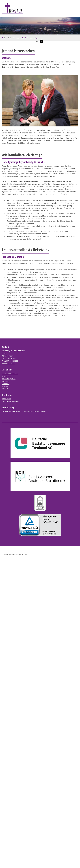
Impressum (6, 399)
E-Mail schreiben (8, 364)
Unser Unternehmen (10, 373)
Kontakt (5, 386)
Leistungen (6, 376)
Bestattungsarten (9, 379)
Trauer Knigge (33, 38)
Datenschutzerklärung (11, 401)
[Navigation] (74, 10)
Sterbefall (23, 38)
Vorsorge (5, 381)
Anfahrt (5, 389)
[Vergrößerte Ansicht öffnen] (40, 101)
